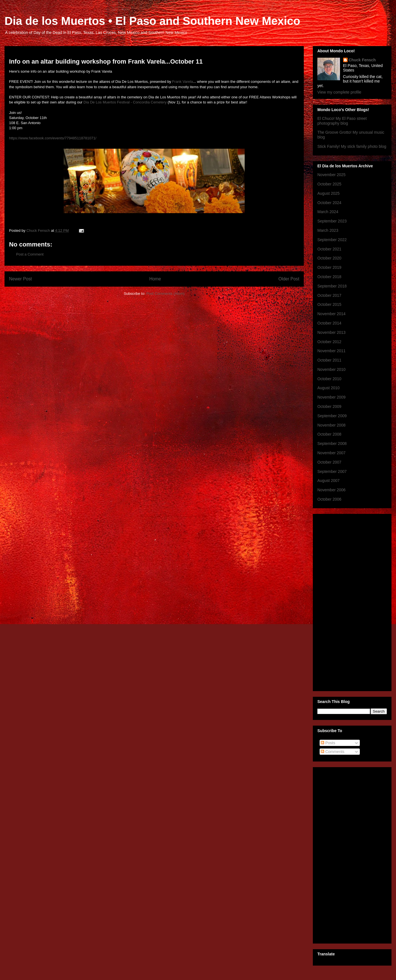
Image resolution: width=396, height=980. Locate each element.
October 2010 (329, 379)
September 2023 (332, 221)
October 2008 (329, 434)
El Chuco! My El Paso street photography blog (342, 121)
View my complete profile (339, 92)
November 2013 (332, 332)
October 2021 (329, 249)
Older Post (289, 279)
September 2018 (332, 286)
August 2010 (329, 388)
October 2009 (329, 406)
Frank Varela (183, 82)
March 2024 (328, 212)
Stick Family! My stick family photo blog (352, 146)
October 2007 (329, 462)
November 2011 (332, 351)
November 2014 (332, 314)
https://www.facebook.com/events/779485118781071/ (53, 138)
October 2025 (329, 184)
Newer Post (21, 279)
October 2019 (329, 267)
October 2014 (329, 323)
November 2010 (332, 369)
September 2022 (332, 240)
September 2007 (332, 471)
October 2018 (329, 277)
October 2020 (329, 258)
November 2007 (332, 453)
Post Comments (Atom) (165, 294)
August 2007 (329, 481)
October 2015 (329, 304)
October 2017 (329, 295)
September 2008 (332, 444)
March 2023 (328, 230)
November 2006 (332, 490)
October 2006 (329, 499)
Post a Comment (30, 254)
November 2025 (332, 175)
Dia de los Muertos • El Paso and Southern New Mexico (152, 21)
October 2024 (329, 203)
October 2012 (329, 342)
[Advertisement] (352, 854)
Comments (333, 752)
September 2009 (332, 416)
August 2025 (329, 193)
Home (155, 279)
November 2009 (332, 397)
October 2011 (329, 360)
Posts (328, 743)
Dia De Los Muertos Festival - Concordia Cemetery (125, 102)
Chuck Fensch (362, 60)
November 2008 (332, 425)
